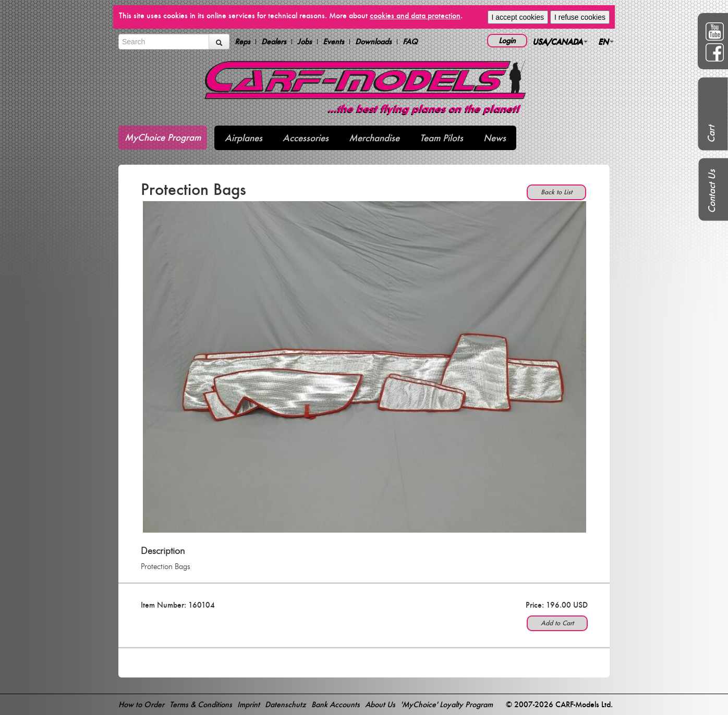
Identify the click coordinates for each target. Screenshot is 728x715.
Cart (711, 134)
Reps (242, 42)
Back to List (556, 192)
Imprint (248, 704)
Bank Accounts (336, 704)
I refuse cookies (580, 17)
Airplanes (244, 138)
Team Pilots (441, 138)
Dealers (274, 42)
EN (606, 41)
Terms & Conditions (201, 704)
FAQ (410, 42)
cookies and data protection (415, 15)
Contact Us (712, 191)
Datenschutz (286, 704)
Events (333, 42)
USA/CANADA (560, 41)
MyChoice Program (163, 137)
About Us (380, 704)
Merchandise (374, 138)
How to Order (141, 704)
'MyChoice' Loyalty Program (447, 704)
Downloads (373, 42)
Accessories (306, 138)
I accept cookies (518, 17)
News (495, 138)
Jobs (305, 42)
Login (507, 40)
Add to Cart (557, 623)
